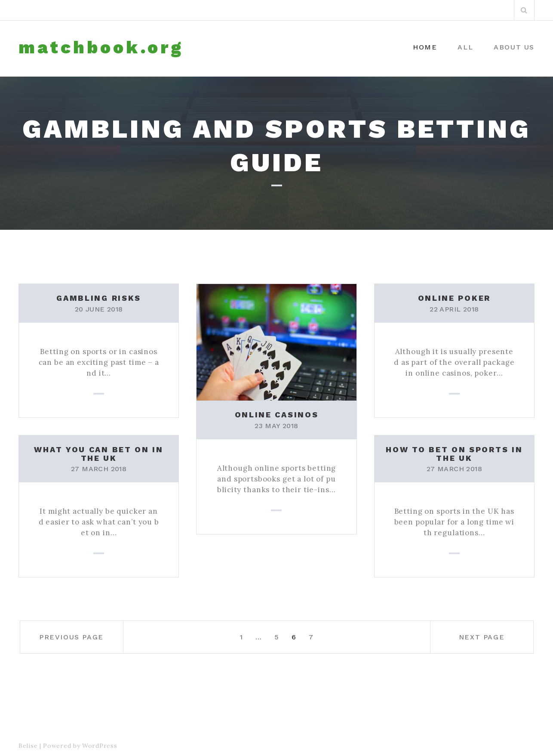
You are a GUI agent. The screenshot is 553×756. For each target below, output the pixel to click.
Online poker (454, 298)
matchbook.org (101, 48)
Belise (28, 746)
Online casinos (277, 415)
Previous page (71, 637)
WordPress (100, 746)
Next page (482, 637)
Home (425, 47)
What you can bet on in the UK (98, 454)
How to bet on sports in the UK (454, 454)
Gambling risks (99, 298)
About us (514, 47)
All (465, 47)
